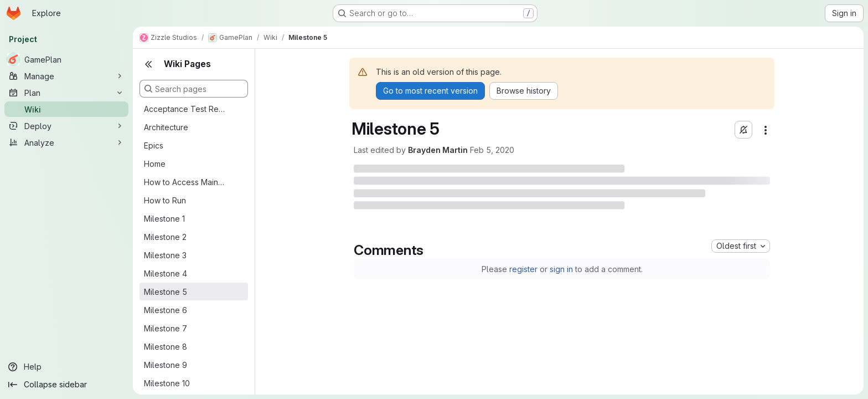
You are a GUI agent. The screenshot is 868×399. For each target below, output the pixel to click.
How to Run (165, 200)
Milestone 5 (166, 292)
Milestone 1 (164, 219)
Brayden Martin (438, 150)
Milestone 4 (166, 273)
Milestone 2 (165, 237)
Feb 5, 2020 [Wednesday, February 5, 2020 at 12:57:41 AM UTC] (492, 150)
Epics (154, 145)
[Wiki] (66, 109)
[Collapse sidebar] (66, 385)
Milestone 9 (166, 365)
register (523, 269)
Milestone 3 (165, 255)
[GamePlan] (66, 59)
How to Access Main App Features (185, 182)
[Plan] (66, 93)
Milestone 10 (167, 383)
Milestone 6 (166, 310)
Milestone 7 (166, 328)
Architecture (166, 127)
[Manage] (66, 76)
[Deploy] (66, 126)
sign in (561, 269)
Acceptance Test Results (185, 109)
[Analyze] (66, 142)
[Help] (66, 367)
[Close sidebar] (148, 64)
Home (155, 164)
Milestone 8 (166, 347)
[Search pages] (194, 89)
